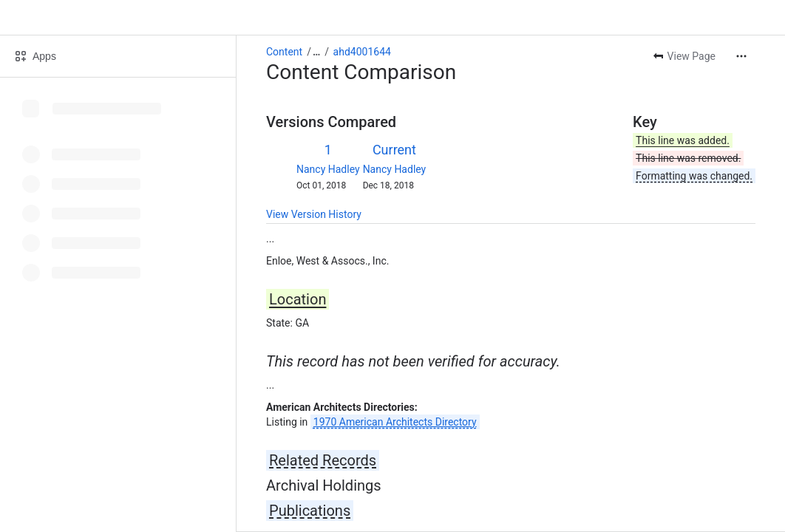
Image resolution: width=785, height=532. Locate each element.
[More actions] (741, 56)
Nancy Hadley (328, 169)
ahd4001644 (362, 52)
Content (284, 52)
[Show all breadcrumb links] (316, 52)
